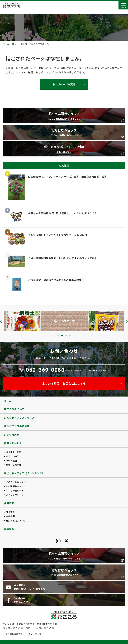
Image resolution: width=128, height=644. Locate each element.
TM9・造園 (11, 460)
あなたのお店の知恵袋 (17, 426)
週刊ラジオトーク (15, 495)
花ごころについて (14, 409)
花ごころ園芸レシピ (16, 482)
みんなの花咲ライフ (16, 490)
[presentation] (1, 321)
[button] (58, 336)
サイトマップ (35, 634)
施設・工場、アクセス (17, 521)
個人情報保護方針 (14, 634)
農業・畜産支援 (14, 465)
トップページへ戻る (64, 84)
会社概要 (10, 516)
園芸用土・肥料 (14, 452)
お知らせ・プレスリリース (19, 418)
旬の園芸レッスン (15, 486)
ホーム (6, 44)
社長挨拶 (10, 512)
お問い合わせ (12, 435)
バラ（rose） (13, 456)
